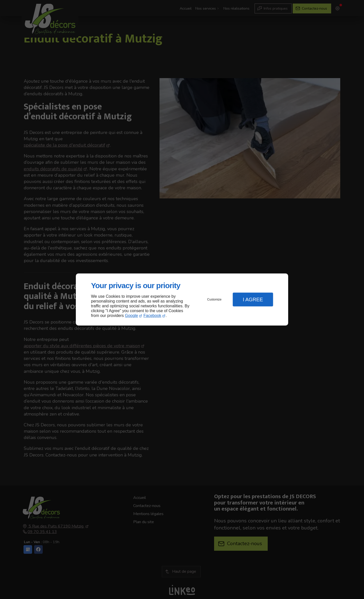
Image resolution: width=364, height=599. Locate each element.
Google (131, 316)
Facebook (152, 316)
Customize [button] (214, 299)
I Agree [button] (253, 299)
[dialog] (182, 300)
